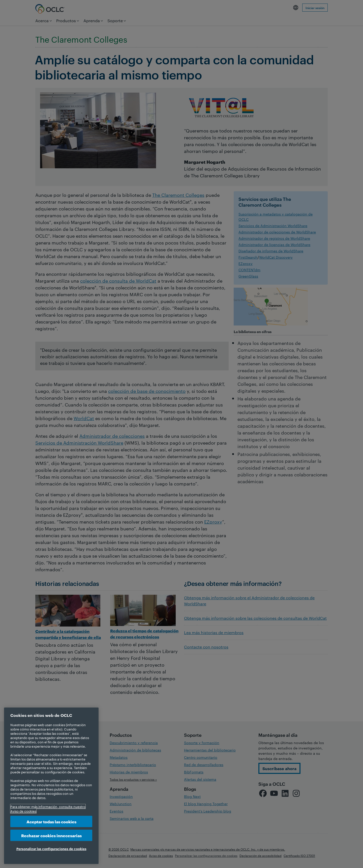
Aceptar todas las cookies (51, 821)
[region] (51, 786)
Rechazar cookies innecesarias (51, 835)
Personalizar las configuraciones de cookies (51, 849)
